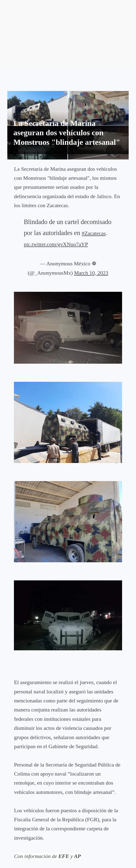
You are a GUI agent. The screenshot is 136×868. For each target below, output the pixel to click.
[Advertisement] (68, 34)
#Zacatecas (94, 233)
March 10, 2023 (91, 273)
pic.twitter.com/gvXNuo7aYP (56, 244)
